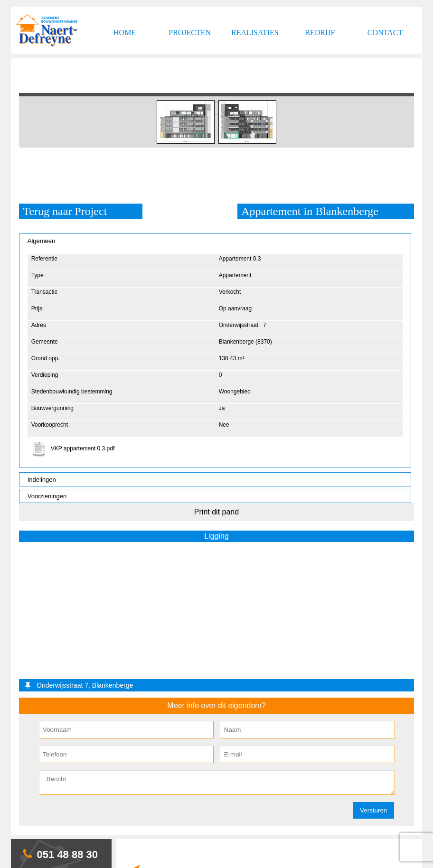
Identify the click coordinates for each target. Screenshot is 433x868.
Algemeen (42, 241)
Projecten (190, 33)
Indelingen (42, 480)
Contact (385, 33)
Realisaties (255, 33)
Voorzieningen (47, 496)
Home (125, 33)
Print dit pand (216, 512)
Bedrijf (320, 33)
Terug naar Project (65, 211)
